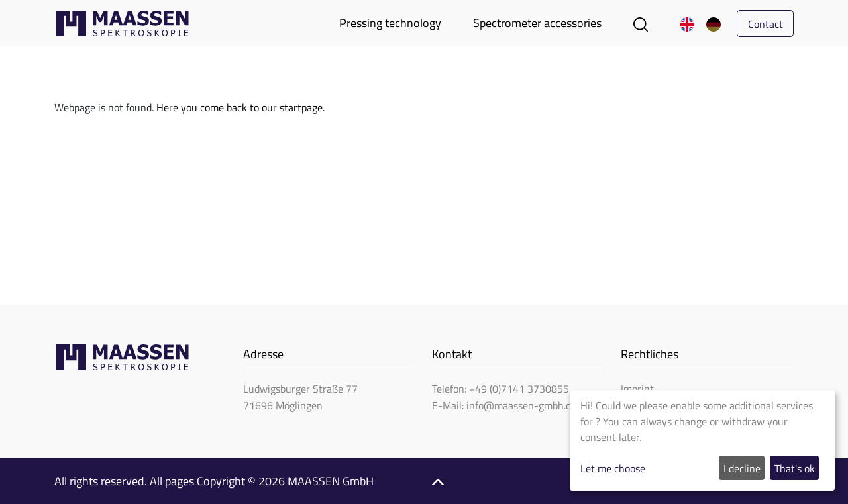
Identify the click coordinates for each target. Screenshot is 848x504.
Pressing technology (390, 23)
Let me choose (613, 468)
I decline (742, 468)
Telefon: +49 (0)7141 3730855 (501, 389)
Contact (766, 24)
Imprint (637, 389)
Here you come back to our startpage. (240, 107)
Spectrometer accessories (537, 23)
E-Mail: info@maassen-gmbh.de (504, 405)
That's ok (795, 468)
